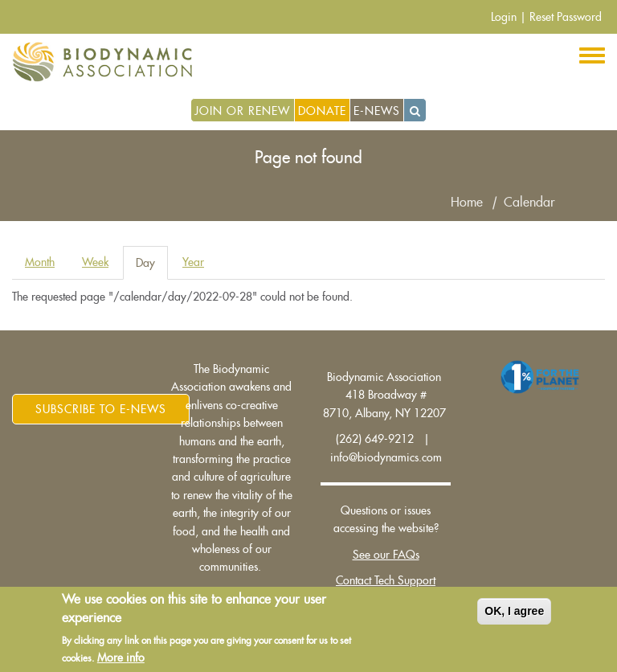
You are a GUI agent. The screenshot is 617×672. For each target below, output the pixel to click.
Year (193, 262)
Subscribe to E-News (101, 409)
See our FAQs (386, 555)
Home (467, 203)
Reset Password (566, 17)
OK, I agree (514, 613)
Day (152, 267)
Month (40, 262)
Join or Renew (242, 111)
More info (121, 660)
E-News (377, 111)
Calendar (529, 203)
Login (504, 17)
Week (95, 262)
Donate (322, 111)
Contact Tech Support (386, 580)
